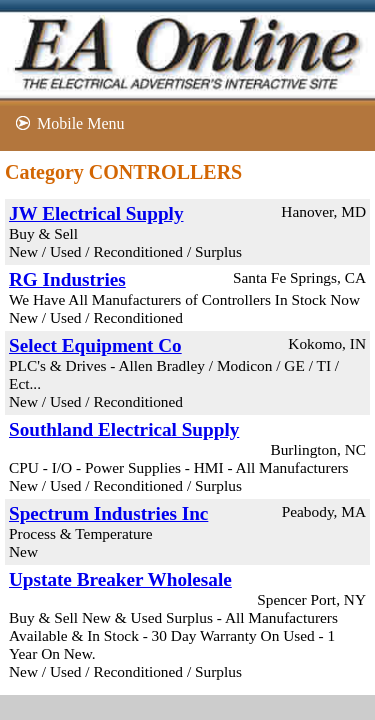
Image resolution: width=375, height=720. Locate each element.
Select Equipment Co (95, 345)
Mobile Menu (81, 123)
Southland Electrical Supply (124, 429)
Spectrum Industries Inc (108, 513)
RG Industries (67, 279)
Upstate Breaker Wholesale (120, 579)
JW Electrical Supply (96, 213)
